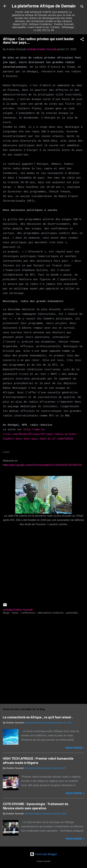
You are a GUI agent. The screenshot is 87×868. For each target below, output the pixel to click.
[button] (82, 40)
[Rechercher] (82, 7)
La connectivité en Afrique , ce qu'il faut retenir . (38, 717)
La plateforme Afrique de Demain (44, 6)
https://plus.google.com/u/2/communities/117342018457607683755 (42, 465)
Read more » (75, 748)
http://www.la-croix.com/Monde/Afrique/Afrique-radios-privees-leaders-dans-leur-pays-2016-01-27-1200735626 (40, 434)
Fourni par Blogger (43, 854)
